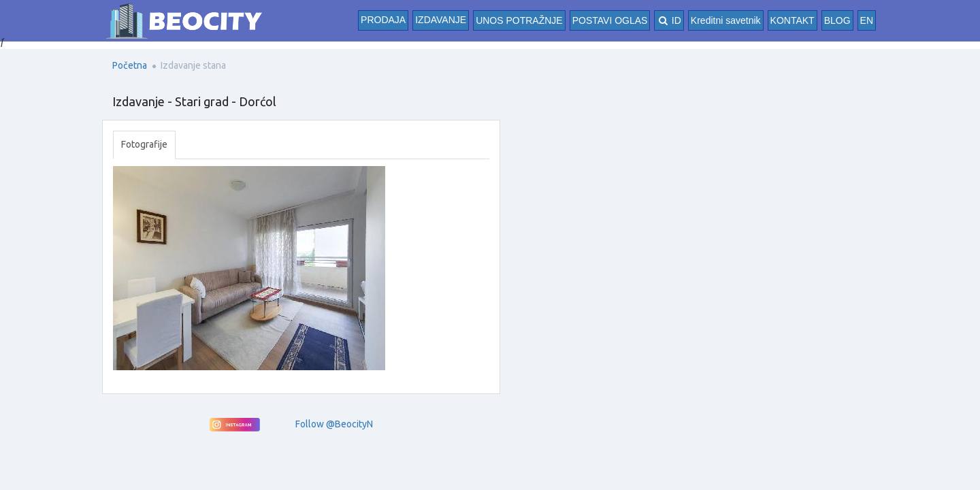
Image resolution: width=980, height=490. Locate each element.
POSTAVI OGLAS (610, 20)
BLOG (837, 20)
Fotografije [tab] (144, 144)
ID (669, 20)
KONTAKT (793, 20)
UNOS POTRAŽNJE (519, 20)
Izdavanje (441, 20)
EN (867, 20)
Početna (130, 65)
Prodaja (383, 20)
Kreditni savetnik (726, 20)
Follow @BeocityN (334, 424)
